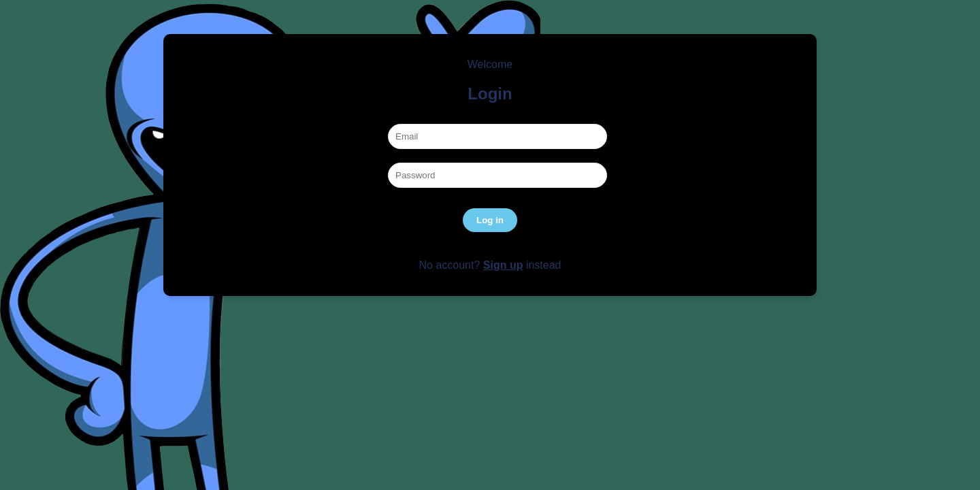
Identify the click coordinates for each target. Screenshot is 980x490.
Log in (490, 220)
